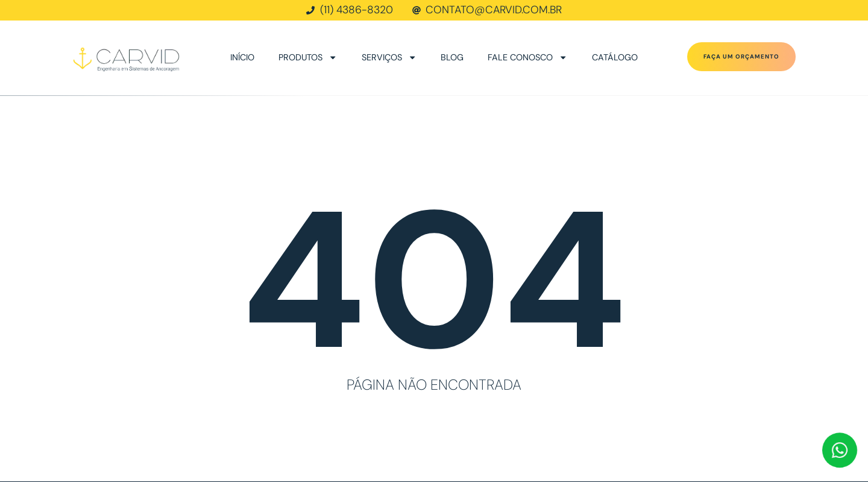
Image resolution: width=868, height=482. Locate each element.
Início (242, 57)
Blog (452, 57)
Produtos (308, 57)
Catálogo (615, 57)
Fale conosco (527, 57)
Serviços (389, 57)
